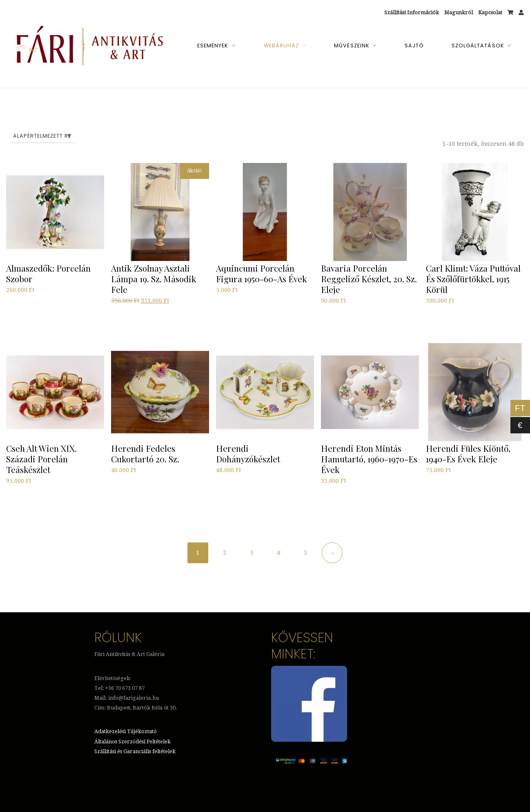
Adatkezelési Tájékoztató (126, 732)
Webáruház (281, 46)
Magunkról (459, 12)
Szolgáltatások (478, 46)
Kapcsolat (490, 12)
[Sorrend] (44, 136)
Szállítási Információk (412, 12)
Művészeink (352, 46)
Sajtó (414, 46)
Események (213, 46)
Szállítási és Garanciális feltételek (135, 752)
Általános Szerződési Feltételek (132, 742)
